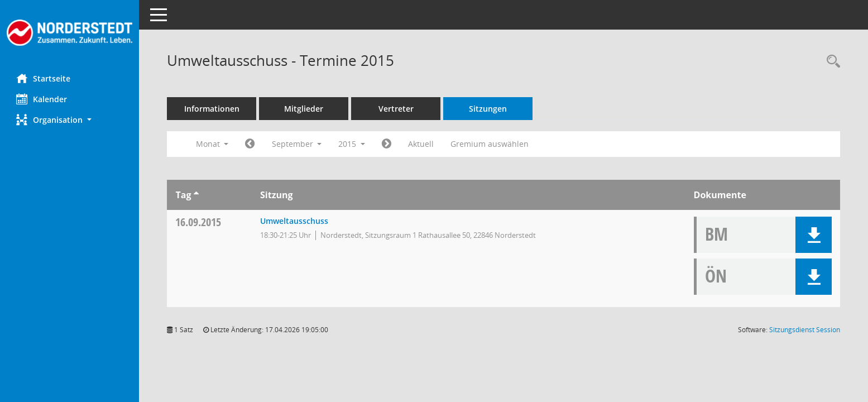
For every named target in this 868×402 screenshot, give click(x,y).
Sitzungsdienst (805, 330)
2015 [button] (352, 144)
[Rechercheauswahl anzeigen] (831, 62)
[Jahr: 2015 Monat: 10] (387, 144)
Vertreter (397, 109)
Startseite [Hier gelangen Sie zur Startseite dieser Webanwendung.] (44, 78)
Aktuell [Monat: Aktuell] (421, 144)
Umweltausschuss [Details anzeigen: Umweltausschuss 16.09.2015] (294, 221)
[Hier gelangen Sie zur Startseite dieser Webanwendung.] (70, 33)
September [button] (297, 144)
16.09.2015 (199, 222)
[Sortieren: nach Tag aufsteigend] (196, 195)
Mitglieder (304, 109)
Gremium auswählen (490, 144)
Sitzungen (488, 109)
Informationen (212, 109)
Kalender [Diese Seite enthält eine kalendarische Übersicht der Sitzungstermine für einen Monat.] (42, 99)
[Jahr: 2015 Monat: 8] (250, 144)
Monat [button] (212, 144)
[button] (70, 120)
